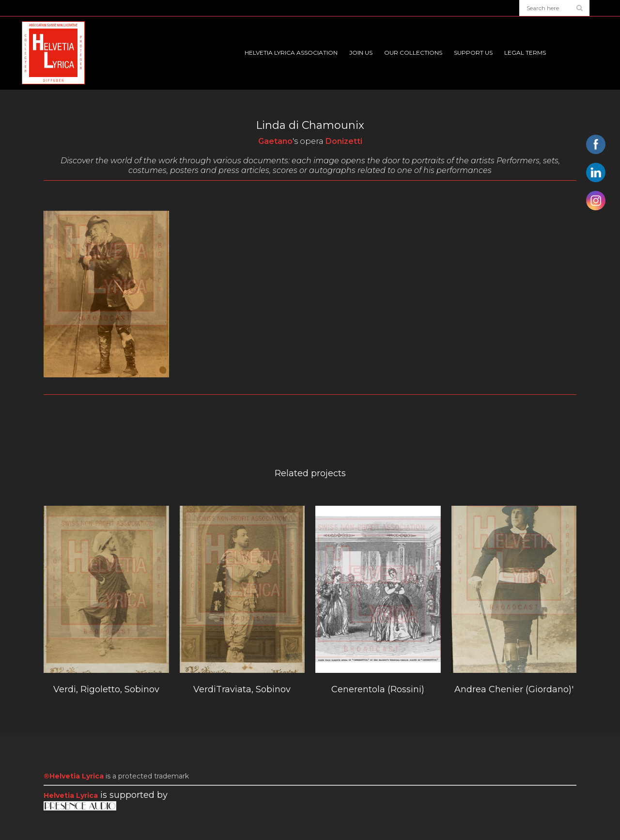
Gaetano (275, 141)
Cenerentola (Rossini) (378, 689)
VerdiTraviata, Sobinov (242, 689)
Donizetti (344, 141)
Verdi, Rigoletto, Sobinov (106, 689)
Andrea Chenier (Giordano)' (514, 689)
